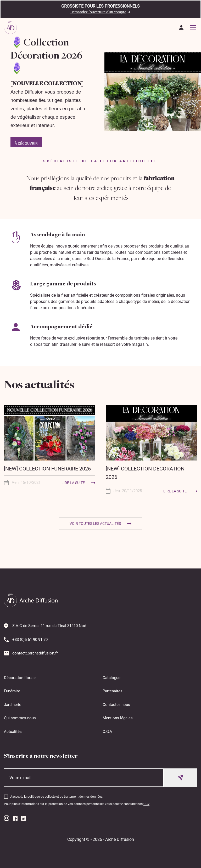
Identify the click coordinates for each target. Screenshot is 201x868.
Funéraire (12, 691)
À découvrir (26, 143)
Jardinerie (13, 705)
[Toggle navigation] (193, 27)
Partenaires (113, 691)
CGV (146, 804)
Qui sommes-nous (20, 718)
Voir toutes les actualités (95, 524)
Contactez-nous (116, 705)
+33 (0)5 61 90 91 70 (30, 640)
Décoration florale (20, 678)
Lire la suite (73, 483)
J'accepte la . (57, 797)
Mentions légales (118, 718)
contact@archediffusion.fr (35, 653)
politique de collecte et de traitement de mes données (65, 797)
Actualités (13, 732)
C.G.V (108, 732)
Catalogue (111, 678)
